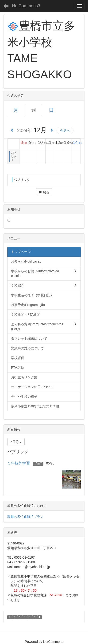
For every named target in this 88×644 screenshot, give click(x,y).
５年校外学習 (19, 463)
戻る (44, 192)
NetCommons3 (26, 6)
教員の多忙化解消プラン (25, 517)
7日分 (16, 442)
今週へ (65, 130)
